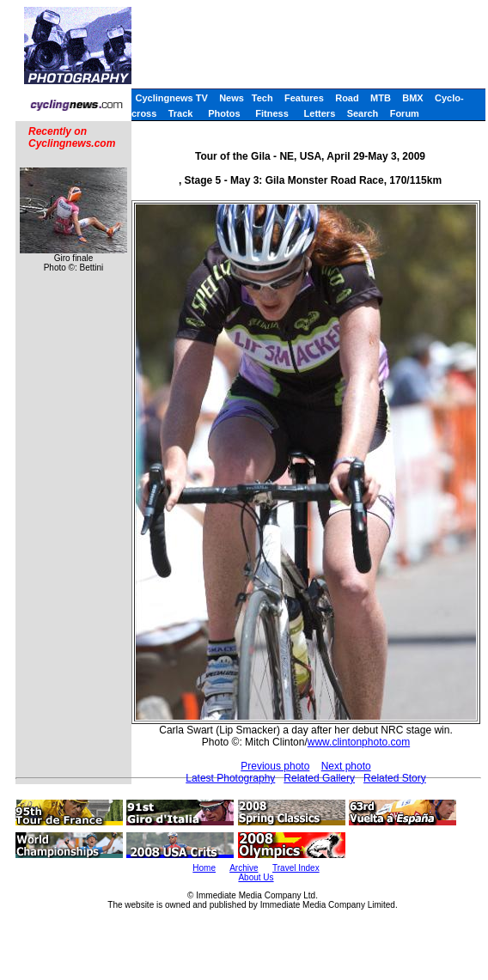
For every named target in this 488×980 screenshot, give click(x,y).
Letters (320, 113)
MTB (381, 98)
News (232, 98)
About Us (256, 877)
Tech (262, 98)
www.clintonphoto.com (359, 742)
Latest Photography (230, 778)
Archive (244, 868)
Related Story (395, 778)
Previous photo (275, 766)
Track (181, 113)
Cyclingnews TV (171, 98)
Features (304, 98)
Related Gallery (319, 778)
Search (363, 113)
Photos (224, 113)
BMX (412, 98)
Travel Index (296, 868)
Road (347, 98)
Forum (405, 113)
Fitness (272, 113)
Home (204, 868)
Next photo (346, 766)
